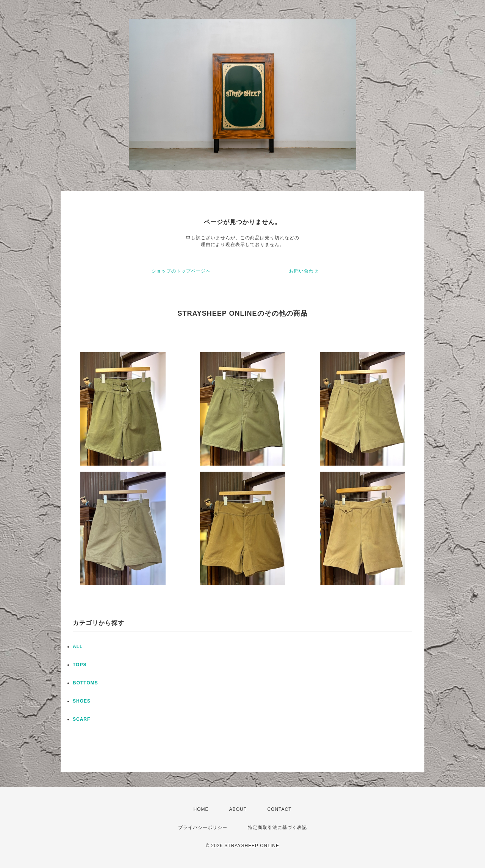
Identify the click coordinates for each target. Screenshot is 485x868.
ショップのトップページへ (181, 271)
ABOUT (238, 809)
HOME (201, 809)
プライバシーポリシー (203, 827)
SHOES (82, 701)
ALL (78, 647)
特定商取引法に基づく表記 (277, 827)
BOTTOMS (85, 683)
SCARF (81, 719)
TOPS (80, 665)
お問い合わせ (304, 271)
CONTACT (279, 809)
